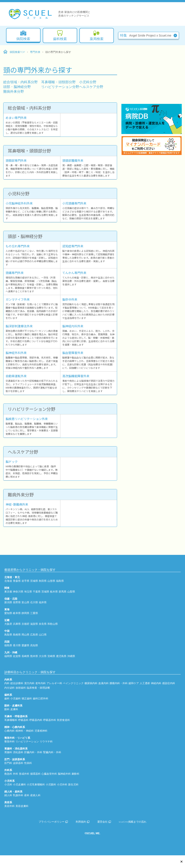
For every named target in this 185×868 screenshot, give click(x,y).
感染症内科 (169, 683)
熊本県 (34, 656)
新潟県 (8, 602)
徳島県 (8, 645)
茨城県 (45, 592)
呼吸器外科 (50, 720)
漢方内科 (29, 683)
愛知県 (8, 613)
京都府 (25, 624)
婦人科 (8, 795)
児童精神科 (41, 731)
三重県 (34, 613)
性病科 (28, 763)
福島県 (60, 581)
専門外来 (35, 52)
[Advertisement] (152, 74)
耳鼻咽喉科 (11, 720)
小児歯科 (16, 698)
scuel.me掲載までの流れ (133, 822)
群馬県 (63, 592)
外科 (16, 774)
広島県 (34, 635)
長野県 (17, 602)
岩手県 (25, 581)
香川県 (17, 645)
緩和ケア (134, 683)
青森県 (17, 581)
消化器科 (18, 752)
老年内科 (41, 683)
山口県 (43, 635)
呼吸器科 (23, 720)
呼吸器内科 (36, 720)
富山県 (25, 602)
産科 (27, 795)
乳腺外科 (18, 795)
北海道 (8, 581)
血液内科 (103, 683)
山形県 (51, 581)
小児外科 (62, 784)
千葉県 (37, 592)
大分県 (43, 656)
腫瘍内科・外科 (119, 683)
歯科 (7, 698)
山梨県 (71, 592)
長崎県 (25, 656)
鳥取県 (8, 635)
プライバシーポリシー (53, 822)
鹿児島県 (61, 656)
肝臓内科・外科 (33, 752)
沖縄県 (71, 656)
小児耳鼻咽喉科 (36, 784)
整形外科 (9, 741)
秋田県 (43, 581)
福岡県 (8, 656)
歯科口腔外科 (41, 698)
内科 (7, 683)
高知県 (34, 645)
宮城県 (34, 581)
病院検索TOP (14, 52)
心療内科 (9, 731)
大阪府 (8, 624)
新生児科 (73, 784)
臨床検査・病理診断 (38, 688)
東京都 (8, 592)
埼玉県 (28, 592)
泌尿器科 (18, 763)
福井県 (43, 602)
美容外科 (9, 806)
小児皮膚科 (19, 784)
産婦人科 (35, 795)
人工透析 (145, 683)
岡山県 (25, 635)
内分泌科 (9, 688)
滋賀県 (34, 624)
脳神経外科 (64, 774)
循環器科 (35, 774)
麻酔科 (75, 774)
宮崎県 (51, 656)
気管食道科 (63, 720)
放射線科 (21, 688)
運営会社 (104, 822)
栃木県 (54, 592)
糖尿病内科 (91, 683)
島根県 (17, 635)
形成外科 (24, 774)
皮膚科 (14, 709)
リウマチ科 (46, 741)
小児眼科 (51, 784)
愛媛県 (25, 645)
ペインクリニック (73, 683)
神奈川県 (18, 592)
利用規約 (83, 822)
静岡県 (25, 613)
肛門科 (8, 763)
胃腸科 (8, 752)
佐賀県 (17, 656)
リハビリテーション (27, 741)
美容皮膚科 (22, 806)
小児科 (8, 784)
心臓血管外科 (49, 774)
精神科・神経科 (25, 731)
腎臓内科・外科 (52, 752)
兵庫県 (17, 624)
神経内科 (156, 683)
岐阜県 (17, 613)
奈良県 (43, 624)
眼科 (7, 709)
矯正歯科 (27, 698)
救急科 (8, 774)
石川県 (34, 602)
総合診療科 (17, 683)
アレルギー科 (54, 683)
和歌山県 (53, 624)
